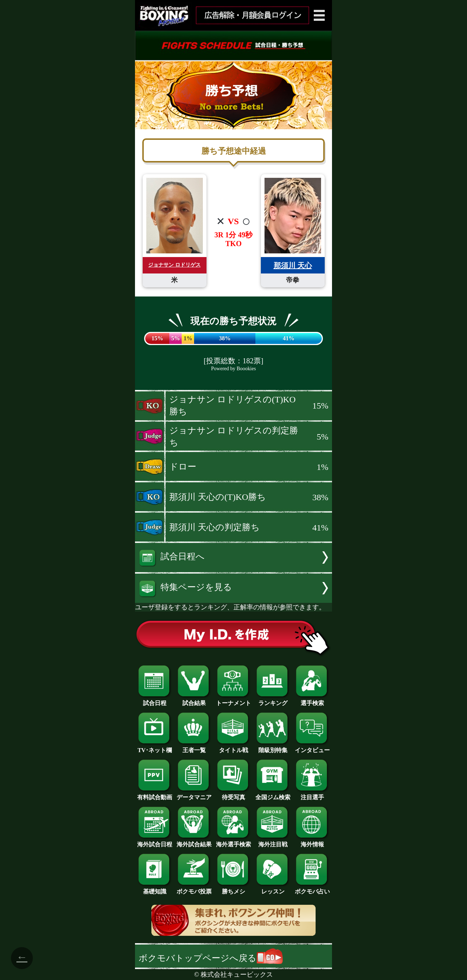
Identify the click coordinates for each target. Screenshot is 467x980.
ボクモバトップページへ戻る (211, 958)
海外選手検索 (233, 842)
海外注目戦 (273, 842)
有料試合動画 (155, 795)
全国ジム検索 (273, 795)
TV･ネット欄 (155, 747)
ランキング (273, 700)
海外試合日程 (155, 842)
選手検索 (312, 700)
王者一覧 (194, 747)
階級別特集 (273, 747)
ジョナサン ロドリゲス (174, 265)
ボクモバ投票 (194, 889)
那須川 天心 (293, 265)
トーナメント (233, 700)
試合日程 (155, 700)
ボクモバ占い (312, 889)
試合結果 (194, 700)
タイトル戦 (233, 747)
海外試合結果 (194, 842)
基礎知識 (155, 889)
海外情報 (312, 842)
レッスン (273, 889)
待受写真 (233, 795)
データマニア (194, 795)
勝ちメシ (233, 889)
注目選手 (312, 795)
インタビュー (312, 747)
